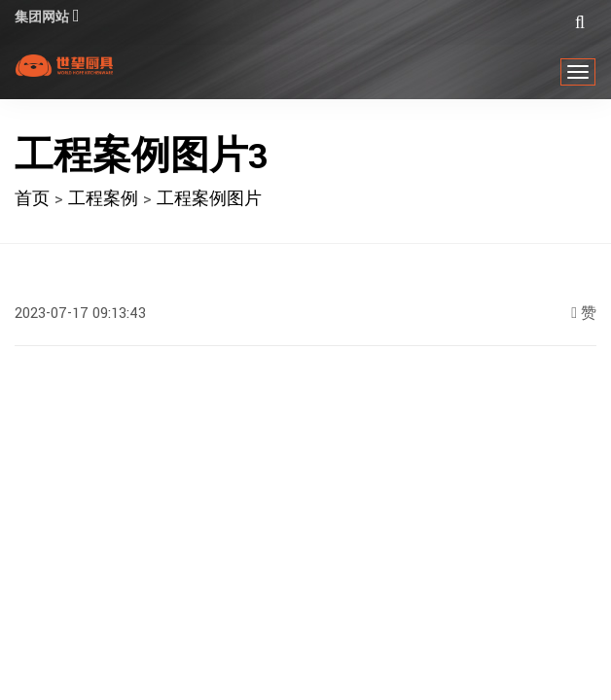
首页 (32, 199)
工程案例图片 (209, 199)
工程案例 (103, 199)
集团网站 (50, 17)
